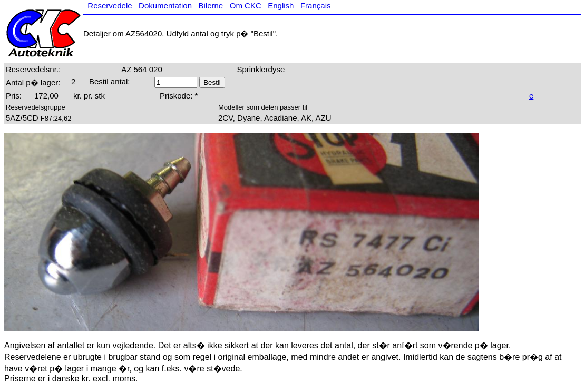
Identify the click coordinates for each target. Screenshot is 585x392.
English (281, 6)
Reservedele (110, 6)
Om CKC (246, 6)
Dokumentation (165, 6)
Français (316, 6)
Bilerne (211, 6)
